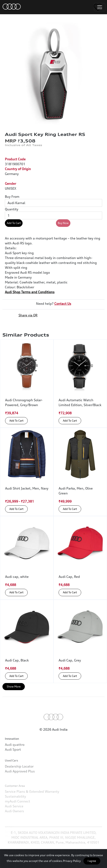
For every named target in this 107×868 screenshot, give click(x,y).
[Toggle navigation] (100, 7)
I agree (92, 861)
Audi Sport (13, 759)
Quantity (12, 209)
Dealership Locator (19, 780)
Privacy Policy (72, 861)
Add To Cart (14, 223)
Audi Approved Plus (20, 785)
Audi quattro (15, 754)
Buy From (12, 197)
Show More (14, 687)
